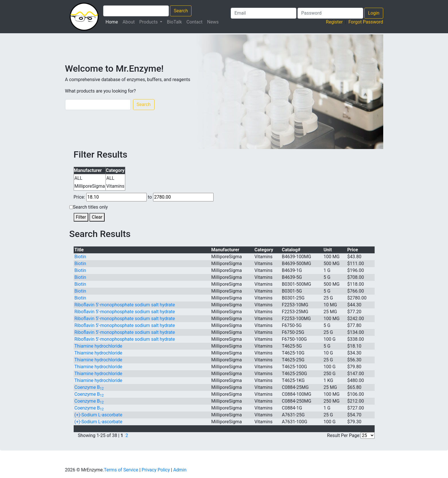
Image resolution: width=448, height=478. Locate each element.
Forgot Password (366, 22)
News (213, 22)
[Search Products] (136, 11)
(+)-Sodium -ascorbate (98, 415)
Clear (97, 217)
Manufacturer (225, 250)
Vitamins (115, 186)
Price (353, 250)
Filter (81, 217)
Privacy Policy (156, 470)
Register (334, 22)
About (129, 22)
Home (113, 21)
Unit (328, 250)
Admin (180, 470)
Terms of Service (121, 470)
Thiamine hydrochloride (98, 346)
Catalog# (291, 250)
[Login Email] (264, 13)
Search (181, 11)
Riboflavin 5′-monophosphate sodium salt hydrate (125, 305)
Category (264, 250)
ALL (79, 178)
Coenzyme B (89, 387)
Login (374, 13)
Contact (195, 22)
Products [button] (149, 22)
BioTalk (174, 22)
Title (79, 250)
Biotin (80, 257)
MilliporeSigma (90, 186)
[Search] (98, 105)
